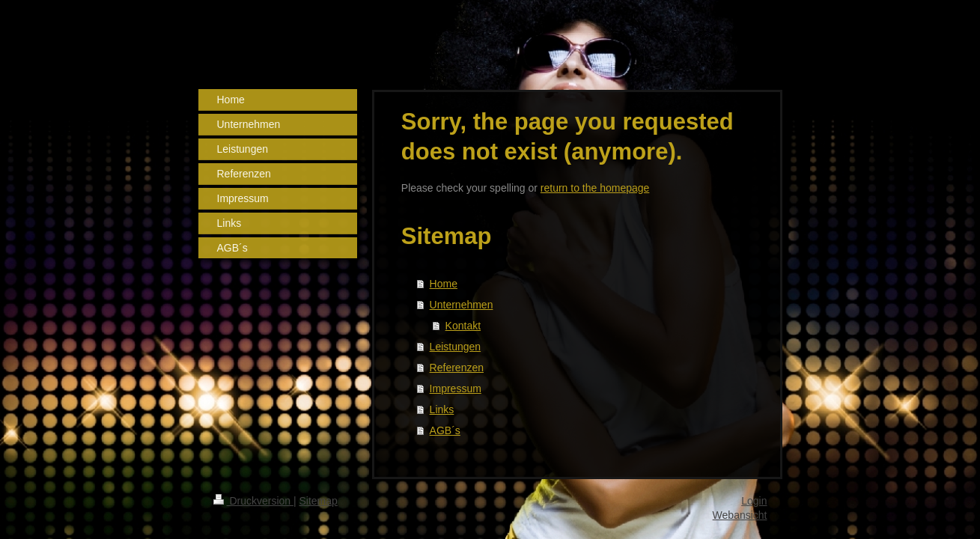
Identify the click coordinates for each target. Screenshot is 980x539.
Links (442, 409)
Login (754, 501)
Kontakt (463, 326)
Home (444, 284)
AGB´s (445, 430)
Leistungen (456, 347)
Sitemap (319, 501)
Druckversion (253, 501)
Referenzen (457, 368)
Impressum (456, 389)
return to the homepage (595, 188)
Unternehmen (462, 305)
